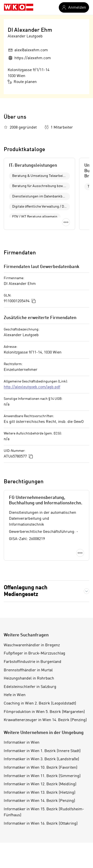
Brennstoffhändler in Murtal (28, 670)
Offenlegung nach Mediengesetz (26, 591)
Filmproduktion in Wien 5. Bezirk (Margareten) (44, 712)
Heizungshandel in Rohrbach (29, 678)
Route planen (22, 82)
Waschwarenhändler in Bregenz (32, 645)
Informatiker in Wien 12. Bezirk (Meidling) (40, 784)
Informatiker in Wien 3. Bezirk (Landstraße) (41, 759)
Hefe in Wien (15, 695)
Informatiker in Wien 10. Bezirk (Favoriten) (41, 768)
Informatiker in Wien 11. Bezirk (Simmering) (42, 776)
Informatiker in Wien (22, 743)
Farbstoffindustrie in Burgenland (32, 662)
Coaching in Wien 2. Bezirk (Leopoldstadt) (40, 704)
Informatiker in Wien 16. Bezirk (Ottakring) (41, 824)
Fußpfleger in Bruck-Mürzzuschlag (34, 653)
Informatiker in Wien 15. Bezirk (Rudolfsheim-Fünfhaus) (44, 812)
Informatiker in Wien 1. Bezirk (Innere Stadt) (42, 751)
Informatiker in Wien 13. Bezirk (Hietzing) (40, 793)
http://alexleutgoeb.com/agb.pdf (32, 387)
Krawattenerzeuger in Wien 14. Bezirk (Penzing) (45, 720)
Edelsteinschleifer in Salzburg (30, 687)
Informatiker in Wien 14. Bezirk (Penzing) (39, 801)
